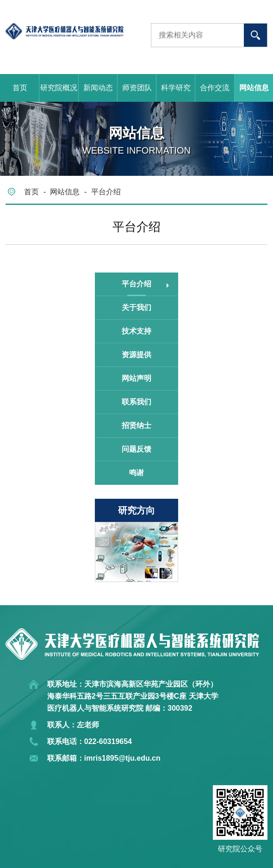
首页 (20, 88)
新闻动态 (98, 88)
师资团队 (137, 88)
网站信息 (65, 192)
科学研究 (176, 88)
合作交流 (215, 88)
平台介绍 (106, 192)
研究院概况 (59, 88)
